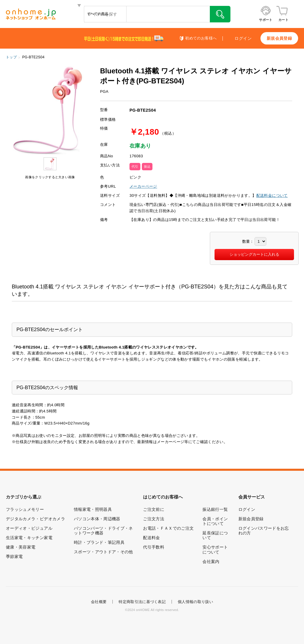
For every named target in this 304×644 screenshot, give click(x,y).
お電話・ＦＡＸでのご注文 (168, 528)
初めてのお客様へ (201, 38)
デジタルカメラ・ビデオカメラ (35, 519)
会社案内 (211, 562)
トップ (11, 57)
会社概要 (99, 602)
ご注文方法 (154, 519)
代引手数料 (154, 547)
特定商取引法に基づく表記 (142, 602)
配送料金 (151, 538)
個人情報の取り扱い (195, 602)
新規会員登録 (279, 38)
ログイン (243, 38)
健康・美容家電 (21, 547)
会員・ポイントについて (215, 521)
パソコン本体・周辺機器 (97, 519)
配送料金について (272, 195)
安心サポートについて (215, 549)
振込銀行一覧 (215, 509)
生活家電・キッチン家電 (29, 538)
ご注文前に (154, 509)
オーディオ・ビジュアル (29, 528)
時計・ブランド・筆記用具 (99, 542)
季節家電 (14, 557)
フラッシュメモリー (25, 509)
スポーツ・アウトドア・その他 (103, 552)
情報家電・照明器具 (93, 509)
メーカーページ (143, 186)
